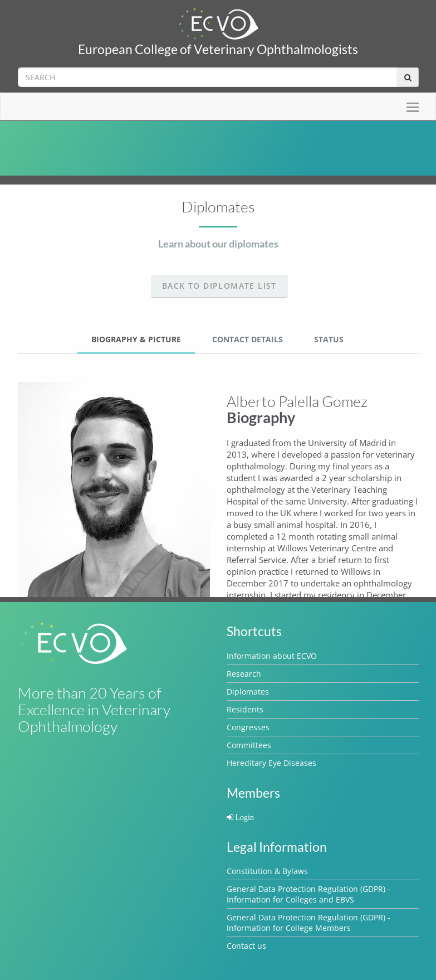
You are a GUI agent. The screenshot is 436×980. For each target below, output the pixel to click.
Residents (245, 709)
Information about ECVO (272, 656)
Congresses (248, 727)
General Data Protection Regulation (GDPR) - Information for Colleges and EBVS (308, 894)
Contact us (246, 946)
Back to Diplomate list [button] (219, 286)
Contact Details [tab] (248, 339)
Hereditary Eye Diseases (271, 763)
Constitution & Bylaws (267, 871)
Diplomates (248, 692)
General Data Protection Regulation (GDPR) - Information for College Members (308, 923)
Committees (249, 745)
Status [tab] (329, 339)
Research (244, 674)
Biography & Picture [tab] (136, 339)
